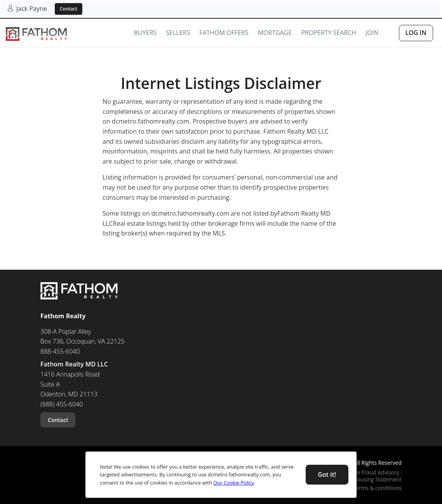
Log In (416, 33)
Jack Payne (27, 9)
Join (372, 33)
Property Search (329, 33)
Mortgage (275, 33)
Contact (69, 9)
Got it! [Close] (327, 474)
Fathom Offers (224, 33)
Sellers (178, 33)
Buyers (145, 33)
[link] (36, 34)
